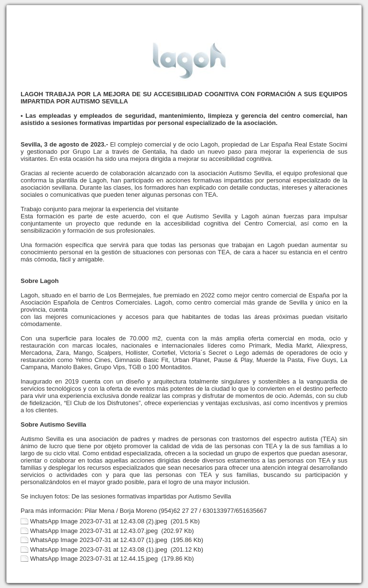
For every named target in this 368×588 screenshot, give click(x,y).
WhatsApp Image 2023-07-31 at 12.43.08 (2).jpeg (99, 521)
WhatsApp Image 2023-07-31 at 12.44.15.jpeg (94, 559)
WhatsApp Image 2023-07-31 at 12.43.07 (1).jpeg (99, 540)
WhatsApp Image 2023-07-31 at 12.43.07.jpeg (94, 531)
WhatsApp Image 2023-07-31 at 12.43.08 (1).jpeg (99, 549)
